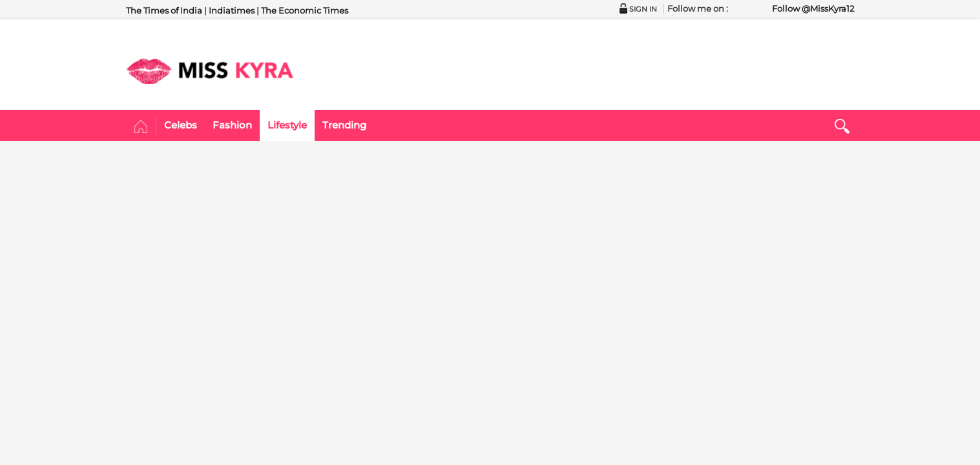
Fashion (232, 125)
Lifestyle (287, 125)
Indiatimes (232, 10)
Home (141, 127)
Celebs (181, 125)
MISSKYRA (210, 71)
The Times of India (164, 10)
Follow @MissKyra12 (813, 8)
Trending (344, 125)
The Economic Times (305, 10)
